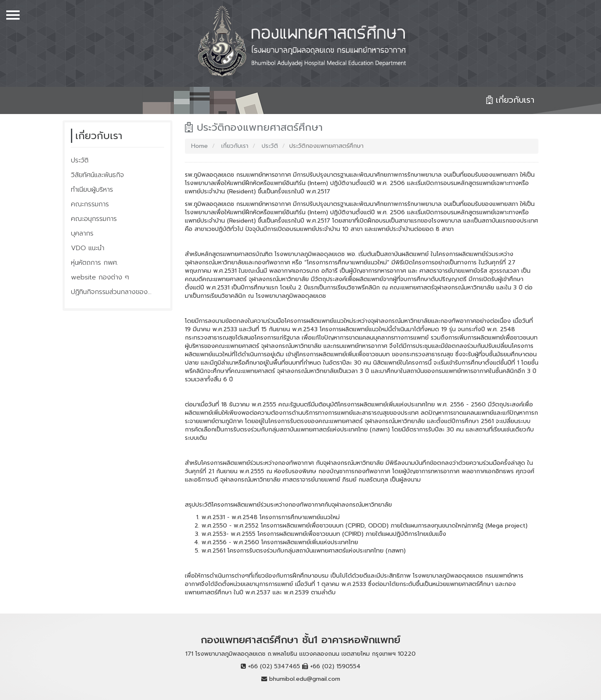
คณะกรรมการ (90, 204)
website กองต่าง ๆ (100, 277)
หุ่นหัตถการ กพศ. (95, 263)
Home (199, 146)
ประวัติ (80, 160)
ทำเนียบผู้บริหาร (92, 190)
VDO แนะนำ (88, 248)
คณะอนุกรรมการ (94, 219)
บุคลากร (82, 233)
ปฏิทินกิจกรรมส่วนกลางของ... (111, 292)
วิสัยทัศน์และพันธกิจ (97, 175)
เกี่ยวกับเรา (234, 146)
